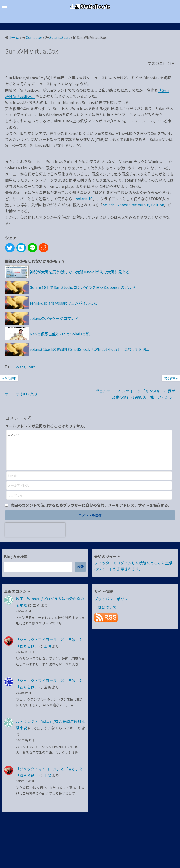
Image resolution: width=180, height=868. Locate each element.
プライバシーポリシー (113, 606)
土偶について (105, 614)
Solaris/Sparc (25, 367)
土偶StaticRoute (90, 6)
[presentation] (35, 537)
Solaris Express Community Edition (133, 205)
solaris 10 (84, 199)
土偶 (47, 653)
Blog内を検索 (16, 563)
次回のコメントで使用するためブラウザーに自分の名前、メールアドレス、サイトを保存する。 (91, 512)
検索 (80, 574)
